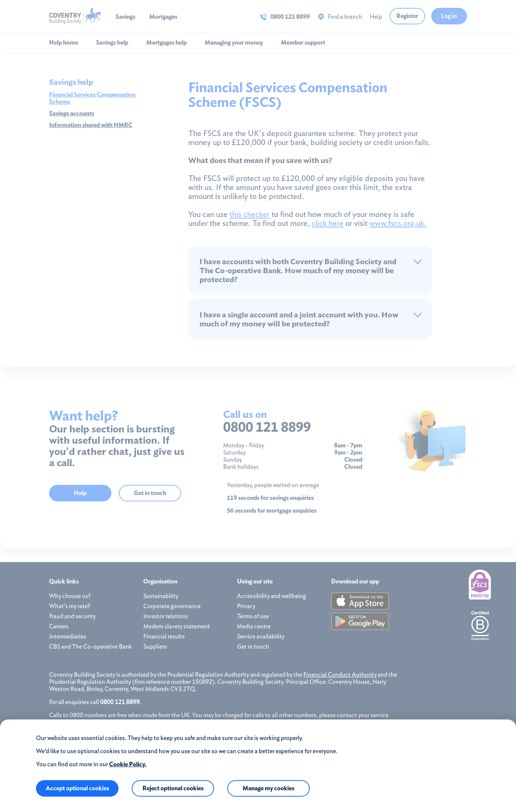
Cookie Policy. (128, 764)
